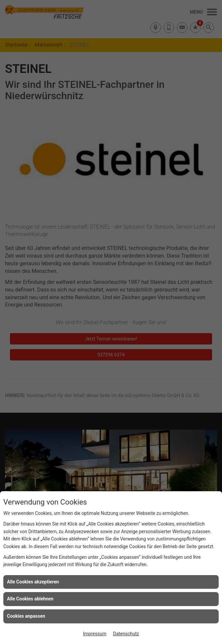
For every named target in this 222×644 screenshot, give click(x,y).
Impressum (95, 634)
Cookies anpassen (26, 616)
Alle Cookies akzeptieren (33, 582)
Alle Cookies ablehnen (30, 599)
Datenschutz (126, 634)
